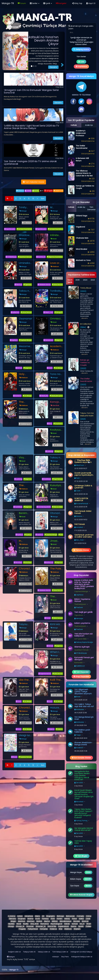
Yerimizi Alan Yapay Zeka (83, 842)
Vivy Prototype (25, 457)
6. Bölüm (57, 278)
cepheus (14, 340)
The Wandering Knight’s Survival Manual (25, 402)
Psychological (56, 924)
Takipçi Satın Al (29, 952)
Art (43, 916)
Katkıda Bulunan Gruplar (81, 895)
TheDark (79, 607)
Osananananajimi (25, 319)
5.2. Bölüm (57, 473)
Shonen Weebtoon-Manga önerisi (83, 744)
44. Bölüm (57, 556)
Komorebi (79, 663)
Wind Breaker (82, 249)
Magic (13, 921)
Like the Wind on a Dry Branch (25, 680)
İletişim (11, 957)
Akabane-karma (44, 285)
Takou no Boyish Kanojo (25, 291)
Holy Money (23, 374)
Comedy (80, 916)
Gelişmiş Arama (81, 49)
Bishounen (70, 916)
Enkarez (78, 516)
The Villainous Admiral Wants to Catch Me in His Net (84, 173)
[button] (7, 51)
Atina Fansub (26, 312)
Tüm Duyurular (81, 672)
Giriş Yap (77, 3)
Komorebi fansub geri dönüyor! (84, 659)
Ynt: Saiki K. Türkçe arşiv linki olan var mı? (84, 705)
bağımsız (27, 368)
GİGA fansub (57, 674)
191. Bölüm (26, 251)
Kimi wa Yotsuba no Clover (56, 624)
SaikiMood (46, 479)
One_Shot (34, 924)
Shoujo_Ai (20, 926)
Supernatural (63, 926)
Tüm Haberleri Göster (34, 182)
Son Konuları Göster (81, 758)
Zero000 (79, 783)
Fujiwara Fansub (25, 757)
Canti (50, 368)
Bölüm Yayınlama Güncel (82, 600)
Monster (77, 921)
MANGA (20, 191)
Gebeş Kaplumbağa (84, 642)
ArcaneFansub (81, 504)
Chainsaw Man (82, 238)
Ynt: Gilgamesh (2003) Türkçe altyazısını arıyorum (83, 692)
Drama (30, 919)
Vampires (44, 929)
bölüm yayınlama (82, 623)
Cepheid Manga (25, 340)
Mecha (47, 921)
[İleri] (37, 198)
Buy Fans (65, 957)
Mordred (79, 802)
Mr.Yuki (19, 368)
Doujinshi (22, 919)
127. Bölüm (26, 723)
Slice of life (52, 926)
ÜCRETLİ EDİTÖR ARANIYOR (81, 499)
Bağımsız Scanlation (55, 257)
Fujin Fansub (57, 479)
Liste (81, 62)
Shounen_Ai (41, 926)
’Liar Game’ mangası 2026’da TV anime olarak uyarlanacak (30, 163)
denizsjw (79, 618)
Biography (51, 916)
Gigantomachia (45, 674)
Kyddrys (19, 535)
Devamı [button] (53, 67)
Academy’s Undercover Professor (57, 346)
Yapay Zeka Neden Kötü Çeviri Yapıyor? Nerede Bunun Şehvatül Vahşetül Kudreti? (83, 813)
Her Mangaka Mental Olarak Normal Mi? (84, 829)
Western (77, 929)
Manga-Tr (14, 970)
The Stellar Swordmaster (25, 485)
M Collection (57, 207)
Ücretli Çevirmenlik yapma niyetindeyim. (84, 474)
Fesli (77, 478)
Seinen (67, 924)
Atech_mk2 (48, 312)
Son (43, 198)
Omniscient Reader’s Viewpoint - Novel (57, 319)
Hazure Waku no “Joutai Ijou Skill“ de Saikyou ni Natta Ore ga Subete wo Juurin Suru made (57, 708)
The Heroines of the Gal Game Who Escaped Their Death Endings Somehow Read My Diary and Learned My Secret (57, 596)
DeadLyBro (44, 396)
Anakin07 (79, 748)
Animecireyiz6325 (44, 507)
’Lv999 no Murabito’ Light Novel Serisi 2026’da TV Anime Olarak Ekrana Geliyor (31, 127)
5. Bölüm (26, 473)
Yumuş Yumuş (81, 821)
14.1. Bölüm (57, 528)
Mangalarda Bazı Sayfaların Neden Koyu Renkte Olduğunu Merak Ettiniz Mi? (82, 775)
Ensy (50, 424)
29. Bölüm (57, 667)
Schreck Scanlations (24, 229)
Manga (23, 211)
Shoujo (11, 926)
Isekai (81, 919)
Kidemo (59, 729)
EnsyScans (58, 424)
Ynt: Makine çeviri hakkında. (82, 731)
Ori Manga (58, 368)
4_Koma (12, 916)
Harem (59, 919)
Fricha (48, 618)
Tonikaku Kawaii (56, 291)
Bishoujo (60, 916)
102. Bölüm (26, 501)
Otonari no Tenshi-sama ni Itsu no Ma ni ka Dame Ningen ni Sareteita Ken (56, 513)
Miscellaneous (65, 921)
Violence (53, 929)
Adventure (29, 916)
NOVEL (36, 191)
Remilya (18, 285)
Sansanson (48, 340)
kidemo (51, 729)
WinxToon (18, 562)
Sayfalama (81, 66)
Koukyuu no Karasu (57, 430)
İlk (8, 198)
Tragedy (22, 929)
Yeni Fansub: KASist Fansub (83, 512)
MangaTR (59, 312)
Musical (85, 921)
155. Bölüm (57, 501)
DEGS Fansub (57, 618)
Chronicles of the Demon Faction (25, 569)
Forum (22, 3)
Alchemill (17, 396)
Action (20, 916)
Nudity (26, 924)
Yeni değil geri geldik (83, 612)
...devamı (84, 318)
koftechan (15, 312)
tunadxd (79, 527)
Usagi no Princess (24, 735)
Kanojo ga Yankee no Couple (55, 402)
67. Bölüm (57, 334)
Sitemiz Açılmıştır (82, 647)
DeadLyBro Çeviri (56, 396)
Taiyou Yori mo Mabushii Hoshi (25, 624)
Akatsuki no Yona (83, 260)
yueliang (49, 451)
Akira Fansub (57, 285)
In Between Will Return (25, 541)
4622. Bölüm (57, 251)
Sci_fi (82, 924)
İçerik (48, 3)
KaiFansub (49, 562)
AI (42, 191)
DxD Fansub (80, 524)
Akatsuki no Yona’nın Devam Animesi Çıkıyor (43, 40)
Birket (77, 697)
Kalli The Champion (57, 680)
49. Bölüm (26, 528)
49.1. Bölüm (25, 362)
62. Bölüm (57, 389)
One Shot (55, 405)
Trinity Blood (23, 207)
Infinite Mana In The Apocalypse (57, 235)
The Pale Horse (56, 569)
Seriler (35, 3)
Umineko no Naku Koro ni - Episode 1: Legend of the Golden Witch (25, 263)
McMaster (79, 709)
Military (55, 921)
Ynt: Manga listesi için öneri (84, 718)
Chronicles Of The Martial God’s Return (25, 708)
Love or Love (55, 263)
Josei (88, 919)
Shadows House (25, 235)
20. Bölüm (26, 306)
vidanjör (56, 957)
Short (89, 924)
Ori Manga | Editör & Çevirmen (83, 487)
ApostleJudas (10, 229)
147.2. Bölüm (57, 306)
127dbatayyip (11, 257)
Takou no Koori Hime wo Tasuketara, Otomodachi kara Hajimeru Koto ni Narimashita (57, 457)
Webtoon (55, 267)
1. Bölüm (27, 223)
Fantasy (45, 919)
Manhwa (31, 921)
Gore (53, 919)
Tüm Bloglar (81, 856)
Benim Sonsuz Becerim (24, 513)
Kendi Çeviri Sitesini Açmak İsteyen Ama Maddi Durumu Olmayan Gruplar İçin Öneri (84, 794)
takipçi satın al (44, 952)
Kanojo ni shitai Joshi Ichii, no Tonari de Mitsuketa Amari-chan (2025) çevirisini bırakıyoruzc (84, 584)
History (67, 919)
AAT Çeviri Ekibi (81, 639)
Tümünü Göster (81, 550)
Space (73, 926)
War (61, 929)
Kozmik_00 (41, 257)
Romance (45, 924)
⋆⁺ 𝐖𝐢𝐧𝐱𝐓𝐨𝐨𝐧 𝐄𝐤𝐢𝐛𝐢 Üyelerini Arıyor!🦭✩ (83, 461)
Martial (39, 921)
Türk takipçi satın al (60, 952)
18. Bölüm (26, 278)
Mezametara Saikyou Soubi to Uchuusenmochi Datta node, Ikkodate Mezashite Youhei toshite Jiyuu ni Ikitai (25, 346)
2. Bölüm (26, 389)
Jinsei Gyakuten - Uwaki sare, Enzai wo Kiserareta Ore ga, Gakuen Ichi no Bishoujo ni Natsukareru (57, 541)
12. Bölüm (26, 334)
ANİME (28, 191)
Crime (88, 916)
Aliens (37, 916)
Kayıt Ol (91, 3)
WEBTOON (58, 191)
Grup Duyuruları (81, 677)
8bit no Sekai (57, 507)
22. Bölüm (26, 695)
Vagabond (80, 227)
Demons (12, 919)
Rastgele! (61, 3)
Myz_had (79, 540)
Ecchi (38, 919)
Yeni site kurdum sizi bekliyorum (83, 635)
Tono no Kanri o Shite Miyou (55, 374)
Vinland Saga (81, 216)
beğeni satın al (14, 952)
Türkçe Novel (33, 929)
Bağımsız (59, 340)
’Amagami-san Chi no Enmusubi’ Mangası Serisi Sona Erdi (31, 91)
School (75, 924)
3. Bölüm (58, 445)
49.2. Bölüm (57, 723)
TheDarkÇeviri (80, 604)
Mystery (11, 924)
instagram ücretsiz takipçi (81, 952)
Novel (54, 239)
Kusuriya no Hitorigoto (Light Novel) (56, 485)
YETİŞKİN (48, 191)
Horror (74, 919)
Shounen (30, 926)
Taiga (78, 735)
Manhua (22, 921)
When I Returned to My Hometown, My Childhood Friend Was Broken (57, 652)
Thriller (88, 926)
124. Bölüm (57, 362)
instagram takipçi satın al (82, 957)
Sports (81, 926)
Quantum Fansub (25, 257)
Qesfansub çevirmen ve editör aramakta (84, 536)
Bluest (14, 757)
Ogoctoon (27, 285)
